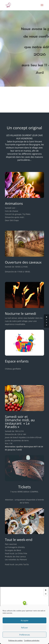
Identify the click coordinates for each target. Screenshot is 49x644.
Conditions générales (32, 640)
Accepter (25, 620)
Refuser (24, 628)
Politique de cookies (16, 640)
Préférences (25, 635)
